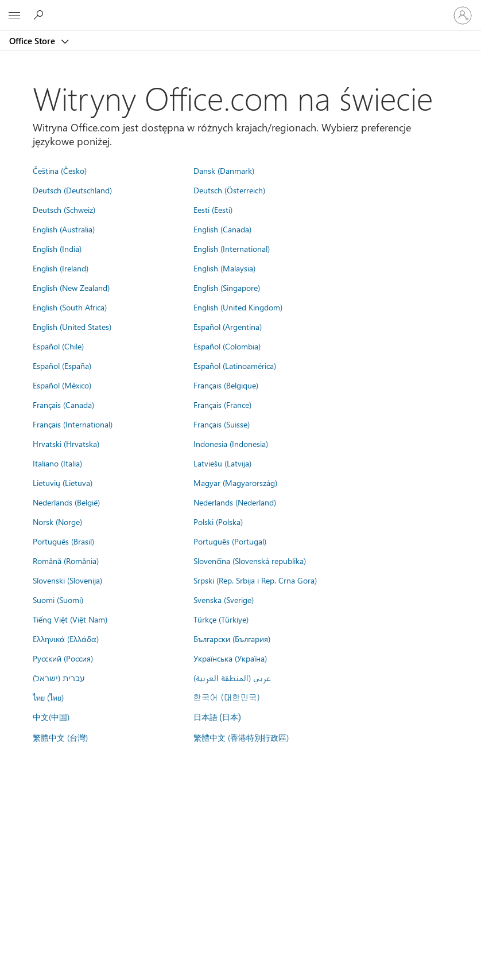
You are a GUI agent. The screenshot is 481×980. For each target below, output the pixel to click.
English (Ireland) (61, 268)
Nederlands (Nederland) (235, 502)
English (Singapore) (227, 287)
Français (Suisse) (222, 424)
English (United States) (72, 326)
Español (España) (62, 365)
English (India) (57, 248)
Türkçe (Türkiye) (221, 619)
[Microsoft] (240, 9)
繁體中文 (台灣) (60, 737)
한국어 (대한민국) (227, 697)
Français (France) (222, 405)
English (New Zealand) (71, 287)
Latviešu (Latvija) (222, 463)
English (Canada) (222, 229)
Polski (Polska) (218, 522)
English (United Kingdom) (238, 307)
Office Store (33, 41)
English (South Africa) (70, 307)
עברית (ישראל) (59, 678)
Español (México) (62, 385)
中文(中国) (51, 717)
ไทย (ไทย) (48, 697)
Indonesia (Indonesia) (231, 444)
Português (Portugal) (230, 541)
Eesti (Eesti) (213, 209)
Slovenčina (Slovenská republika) (250, 561)
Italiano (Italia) (57, 463)
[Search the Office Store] (40, 15)
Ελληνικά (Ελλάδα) (66, 639)
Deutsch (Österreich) (229, 190)
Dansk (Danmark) (224, 170)
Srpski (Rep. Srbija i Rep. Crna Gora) (255, 580)
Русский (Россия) (63, 658)
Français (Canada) (63, 405)
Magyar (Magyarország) (235, 483)
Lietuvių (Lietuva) (63, 483)
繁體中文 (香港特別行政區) (241, 737)
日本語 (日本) (218, 717)
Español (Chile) (58, 346)
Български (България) (232, 639)
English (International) (232, 248)
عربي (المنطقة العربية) (232, 678)
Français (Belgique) (226, 385)
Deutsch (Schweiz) (64, 209)
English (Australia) (64, 229)
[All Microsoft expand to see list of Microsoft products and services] (14, 15)
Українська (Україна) (230, 658)
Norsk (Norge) (57, 522)
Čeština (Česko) (60, 170)
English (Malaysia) (224, 268)
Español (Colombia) (227, 346)
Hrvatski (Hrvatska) (66, 444)
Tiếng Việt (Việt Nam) (70, 619)
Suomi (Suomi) (58, 600)
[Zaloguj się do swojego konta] (463, 15)
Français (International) (73, 424)
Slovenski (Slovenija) (67, 580)
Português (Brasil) (63, 541)
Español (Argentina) (228, 326)
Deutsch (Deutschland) (72, 190)
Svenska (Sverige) (224, 600)
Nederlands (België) (66, 502)
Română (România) (66, 561)
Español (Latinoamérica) (235, 365)
